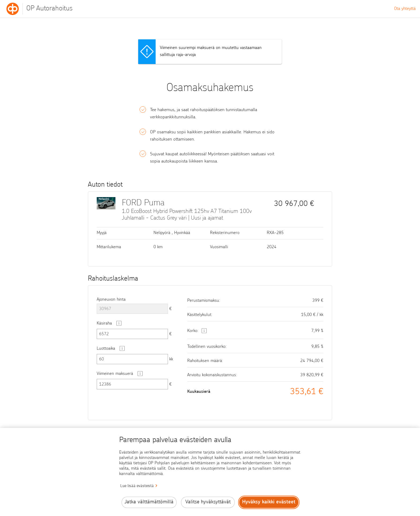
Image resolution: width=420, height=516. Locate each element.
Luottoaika (106, 349)
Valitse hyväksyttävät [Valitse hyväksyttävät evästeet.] (208, 502)
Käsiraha (104, 323)
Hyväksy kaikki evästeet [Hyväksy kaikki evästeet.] (269, 502)
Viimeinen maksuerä (115, 374)
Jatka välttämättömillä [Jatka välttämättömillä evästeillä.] (149, 502)
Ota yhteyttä (405, 9)
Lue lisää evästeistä (137, 486)
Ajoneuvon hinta (111, 300)
